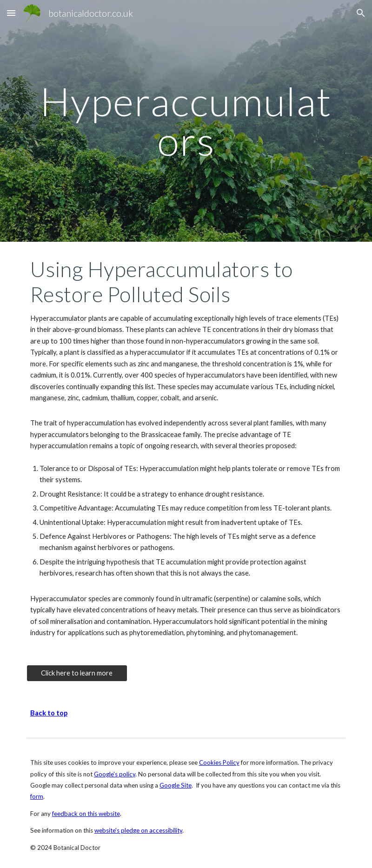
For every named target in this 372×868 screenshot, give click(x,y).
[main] (186, 121)
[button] (11, 13)
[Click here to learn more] (77, 673)
